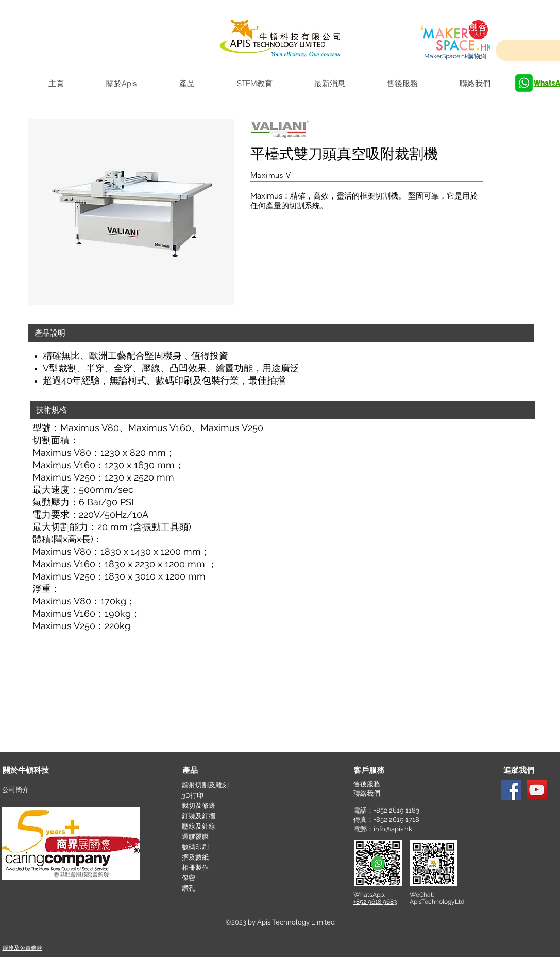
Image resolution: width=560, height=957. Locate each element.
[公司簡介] (39, 790)
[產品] (219, 771)
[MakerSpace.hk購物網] (455, 56)
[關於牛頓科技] (40, 771)
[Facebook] (511, 790)
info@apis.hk (393, 829)
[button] (281, 333)
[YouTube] (537, 790)
